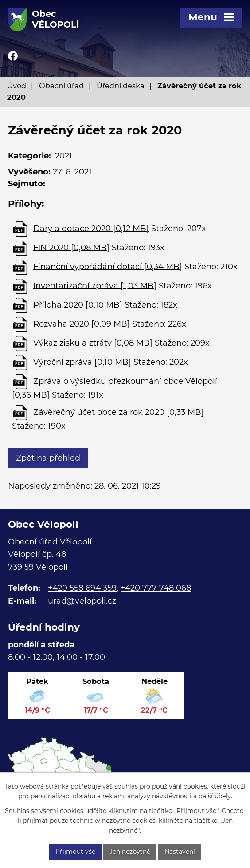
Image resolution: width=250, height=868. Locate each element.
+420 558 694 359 (82, 588)
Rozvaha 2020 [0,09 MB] (82, 324)
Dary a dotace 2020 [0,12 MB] (91, 228)
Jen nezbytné (130, 852)
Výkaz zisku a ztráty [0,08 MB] (93, 343)
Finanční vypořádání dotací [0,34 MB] (108, 266)
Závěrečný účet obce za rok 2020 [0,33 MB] (119, 412)
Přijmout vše (75, 852)
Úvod (17, 86)
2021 (64, 156)
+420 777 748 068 (156, 588)
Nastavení (180, 852)
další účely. (215, 796)
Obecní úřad (61, 86)
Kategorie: (29, 156)
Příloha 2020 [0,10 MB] (78, 304)
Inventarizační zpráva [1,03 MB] (95, 285)
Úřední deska (121, 86)
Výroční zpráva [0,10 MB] (82, 362)
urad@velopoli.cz (82, 601)
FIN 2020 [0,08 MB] (71, 247)
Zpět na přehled (48, 458)
